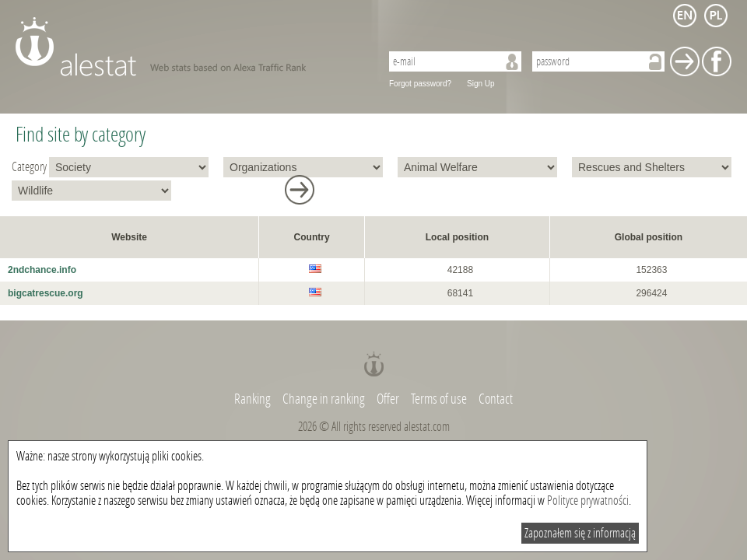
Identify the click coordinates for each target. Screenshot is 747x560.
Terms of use (439, 399)
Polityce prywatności (588, 500)
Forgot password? (420, 84)
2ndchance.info (42, 270)
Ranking (254, 399)
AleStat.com (189, 47)
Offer (388, 399)
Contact (496, 399)
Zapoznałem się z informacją (580, 533)
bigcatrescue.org (46, 293)
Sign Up (481, 84)
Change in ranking (325, 399)
